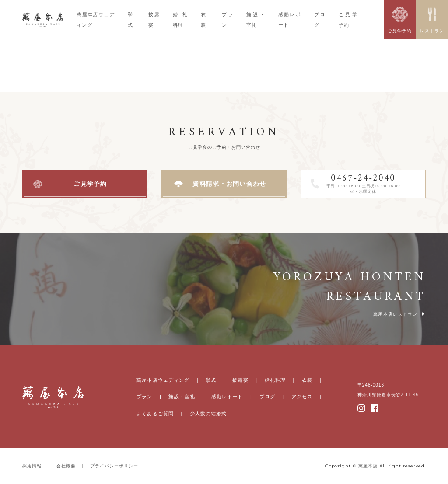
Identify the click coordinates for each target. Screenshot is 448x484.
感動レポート (227, 397)
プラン (144, 397)
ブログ (267, 397)
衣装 (307, 380)
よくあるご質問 (155, 414)
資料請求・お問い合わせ (229, 184)
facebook (375, 408)
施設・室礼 (182, 397)
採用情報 (32, 466)
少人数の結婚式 (208, 414)
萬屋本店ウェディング (163, 380)
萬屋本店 (368, 466)
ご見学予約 (90, 184)
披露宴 (240, 380)
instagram (362, 408)
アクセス (302, 397)
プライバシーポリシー (114, 466)
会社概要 (66, 466)
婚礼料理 (275, 380)
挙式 (211, 380)
